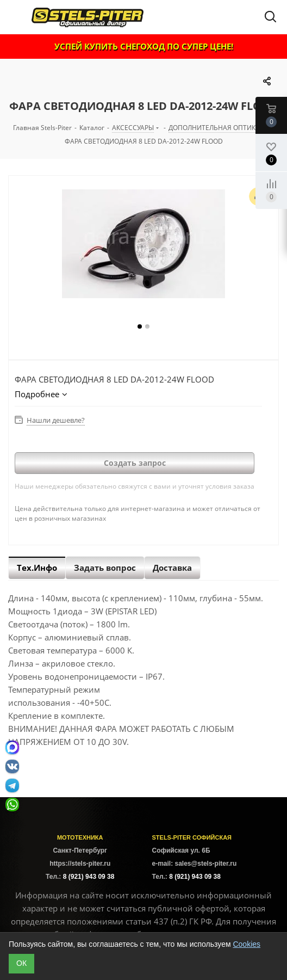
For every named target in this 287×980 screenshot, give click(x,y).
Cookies (247, 944)
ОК (21, 963)
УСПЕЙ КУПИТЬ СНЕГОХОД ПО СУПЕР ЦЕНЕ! (144, 46)
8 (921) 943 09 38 (89, 877)
